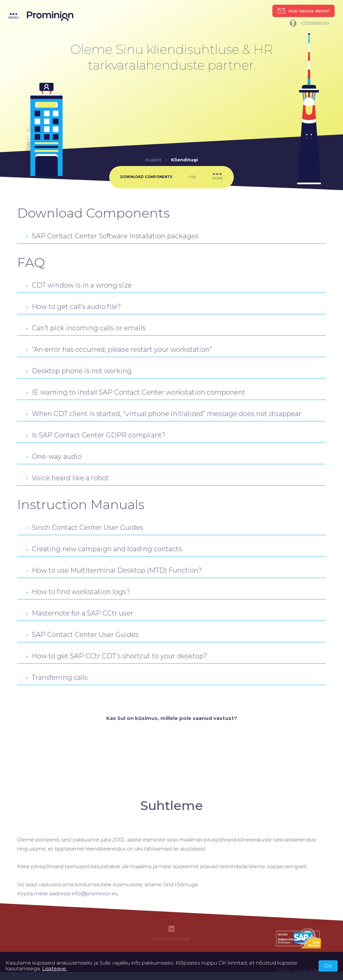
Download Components (146, 177)
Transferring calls (57, 677)
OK (328, 966)
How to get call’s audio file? (73, 307)
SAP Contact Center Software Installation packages (112, 236)
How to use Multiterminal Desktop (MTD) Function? (114, 570)
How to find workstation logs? (78, 592)
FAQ (192, 177)
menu (14, 16)
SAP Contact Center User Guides (82, 635)
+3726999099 (309, 23)
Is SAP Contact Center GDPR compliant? (96, 435)
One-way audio (54, 457)
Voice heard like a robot (67, 478)
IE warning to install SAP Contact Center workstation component (135, 392)
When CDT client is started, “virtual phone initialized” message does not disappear (163, 414)
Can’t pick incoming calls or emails (86, 328)
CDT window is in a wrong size (79, 285)
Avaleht (153, 160)
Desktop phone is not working (79, 371)
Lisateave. (55, 969)
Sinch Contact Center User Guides (84, 527)
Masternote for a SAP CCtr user (79, 613)
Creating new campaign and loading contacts (104, 549)
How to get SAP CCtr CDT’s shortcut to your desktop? (116, 656)
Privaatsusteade (171, 939)
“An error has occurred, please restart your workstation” (119, 349)
